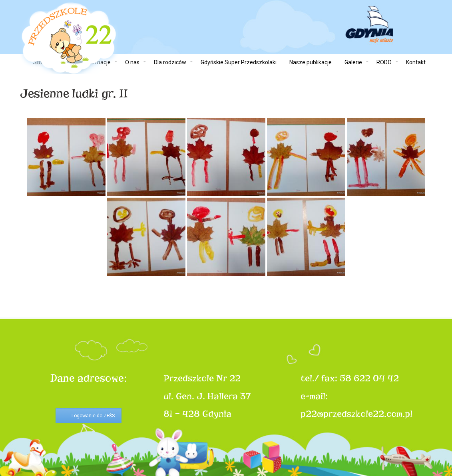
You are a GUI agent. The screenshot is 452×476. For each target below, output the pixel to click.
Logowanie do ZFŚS (93, 416)
